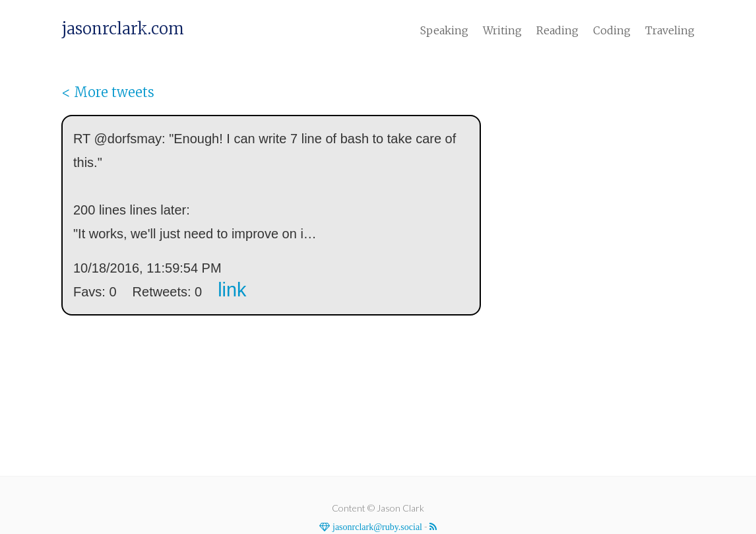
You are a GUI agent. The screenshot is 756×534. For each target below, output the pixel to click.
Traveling (670, 30)
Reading (557, 30)
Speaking (444, 30)
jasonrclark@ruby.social (376, 527)
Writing (502, 30)
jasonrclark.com (123, 29)
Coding (612, 30)
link (232, 290)
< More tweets (108, 92)
